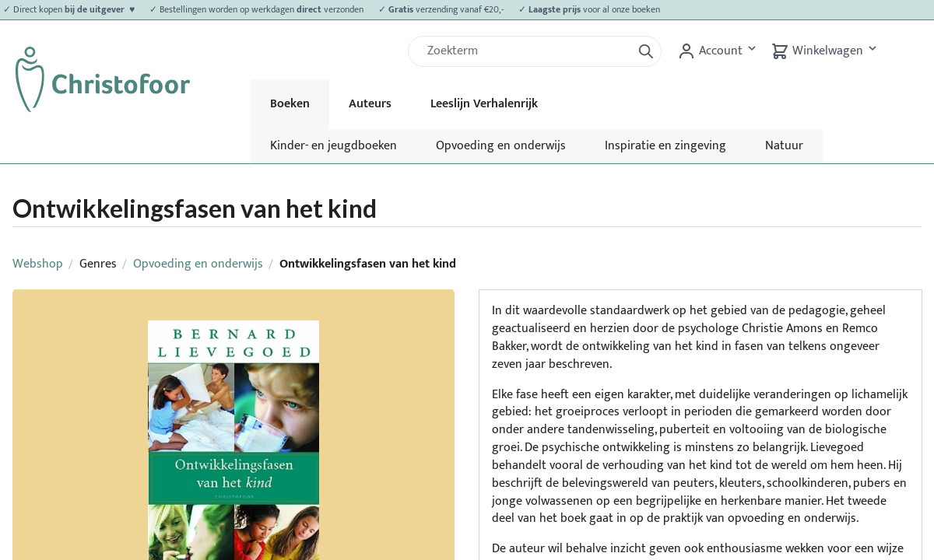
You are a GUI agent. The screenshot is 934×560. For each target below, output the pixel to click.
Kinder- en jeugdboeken (334, 146)
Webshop (38, 264)
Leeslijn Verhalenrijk (484, 104)
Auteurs (370, 104)
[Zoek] (526, 51)
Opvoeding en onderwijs (501, 146)
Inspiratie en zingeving (665, 146)
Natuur (784, 146)
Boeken (290, 104)
